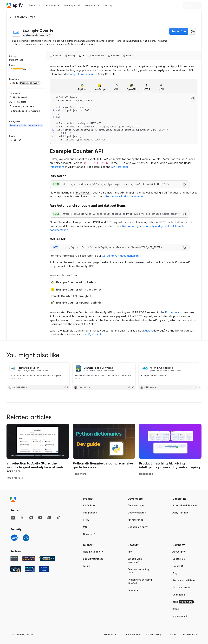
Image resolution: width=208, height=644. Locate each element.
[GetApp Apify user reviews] (14, 363)
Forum (86, 370)
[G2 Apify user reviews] (16, 374)
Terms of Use (111, 439)
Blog (175, 378)
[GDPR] (14, 342)
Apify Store (89, 310)
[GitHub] (31, 322)
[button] (96, 303)
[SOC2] (26, 342)
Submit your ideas (93, 363)
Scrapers (133, 395)
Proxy (86, 324)
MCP (86, 331)
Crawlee (89, 339)
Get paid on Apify (138, 331)
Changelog (179, 399)
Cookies (172, 439)
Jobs (183, 406)
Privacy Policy (132, 439)
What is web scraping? (135, 365)
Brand (176, 413)
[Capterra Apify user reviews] (47, 363)
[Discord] (49, 322)
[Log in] (176, 6)
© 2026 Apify (190, 439)
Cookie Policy (154, 439)
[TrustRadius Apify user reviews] (30, 374)
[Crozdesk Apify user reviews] (44, 374)
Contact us (179, 363)
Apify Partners (180, 317)
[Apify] (15, 6)
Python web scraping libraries (140, 386)
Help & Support (93, 356)
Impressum (180, 421)
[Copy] (37, 35)
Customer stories (182, 392)
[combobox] (193, 31)
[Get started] (192, 6)
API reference (135, 324)
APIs (130, 356)
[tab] (56, 56)
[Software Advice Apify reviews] (29, 363)
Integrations (90, 317)
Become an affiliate (184, 385)
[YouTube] (40, 322)
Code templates (137, 317)
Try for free (179, 31)
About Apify (179, 356)
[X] (22, 322)
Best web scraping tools (138, 375)
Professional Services (185, 310)
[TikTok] (58, 322)
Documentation (136, 310)
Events (178, 370)
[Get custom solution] (160, 6)
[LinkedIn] (13, 322)
